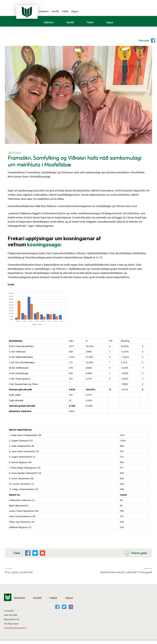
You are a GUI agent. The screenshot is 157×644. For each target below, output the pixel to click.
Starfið (55, 11)
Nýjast (75, 11)
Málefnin (44, 11)
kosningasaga (44, 245)
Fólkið (65, 11)
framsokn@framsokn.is (15, 628)
